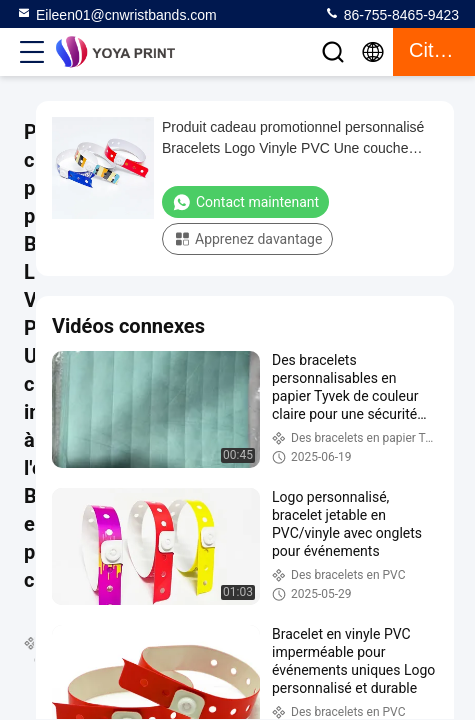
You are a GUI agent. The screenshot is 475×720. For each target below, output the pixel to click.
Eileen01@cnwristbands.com (116, 14)
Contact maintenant (245, 202)
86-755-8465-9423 (391, 14)
